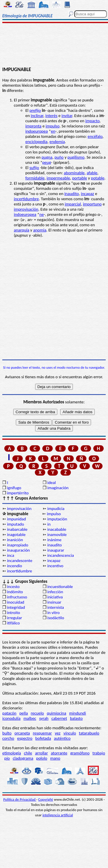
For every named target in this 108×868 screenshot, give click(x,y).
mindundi (77, 713)
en (53, 131)
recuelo (37, 713)
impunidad (16, 519)
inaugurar (56, 550)
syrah (44, 718)
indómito (15, 592)
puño (59, 157)
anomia (40, 230)
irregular (14, 618)
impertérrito (18, 493)
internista (56, 607)
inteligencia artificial (58, 815)
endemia (57, 142)
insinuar (54, 602)
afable (92, 173)
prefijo (35, 110)
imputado (15, 524)
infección (55, 592)
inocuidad (16, 602)
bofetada (43, 738)
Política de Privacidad (20, 799)
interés (51, 116)
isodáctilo (56, 618)
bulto (7, 733)
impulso (52, 126)
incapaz (88, 194)
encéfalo (95, 136)
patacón (9, 713)
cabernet (59, 718)
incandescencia (60, 555)
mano (55, 758)
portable (79, 178)
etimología (12, 753)
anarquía (22, 230)
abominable (74, 173)
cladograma (23, 758)
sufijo (34, 168)
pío (7, 758)
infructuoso (17, 597)
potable (98, 178)
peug (47, 162)
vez (58, 733)
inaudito (71, 194)
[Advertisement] (54, 45)
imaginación (58, 488)
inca (11, 555)
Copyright (46, 799)
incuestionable (60, 587)
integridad (16, 607)
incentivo (55, 566)
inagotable (16, 535)
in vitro (53, 613)
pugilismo (76, 157)
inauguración (18, 550)
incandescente (20, 561)
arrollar (42, 753)
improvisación (26, 209)
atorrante (59, 753)
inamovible (57, 535)
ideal (51, 483)
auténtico (62, 738)
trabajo (99, 753)
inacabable (57, 529)
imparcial (73, 204)
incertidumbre (26, 199)
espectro (25, 738)
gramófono (80, 753)
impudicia (56, 509)
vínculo (70, 733)
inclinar (37, 116)
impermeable (58, 178)
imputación (57, 519)
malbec (30, 718)
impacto (92, 121)
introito (13, 613)
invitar (67, 116)
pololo (42, 758)
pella (23, 713)
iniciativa (55, 597)
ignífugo (14, 488)
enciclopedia (36, 142)
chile (28, 753)
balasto (76, 718)
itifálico (13, 623)
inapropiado (18, 545)
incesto (13, 587)
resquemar (42, 733)
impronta (33, 126)
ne (42, 214)
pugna (47, 157)
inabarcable (17, 529)
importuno (92, 204)
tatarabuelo (89, 733)
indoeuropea (37, 131)
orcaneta (22, 733)
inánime (54, 540)
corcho (8, 738)
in (49, 524)
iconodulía (11, 718)
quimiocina (57, 713)
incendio (14, 566)
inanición (15, 540)
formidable (35, 178)
